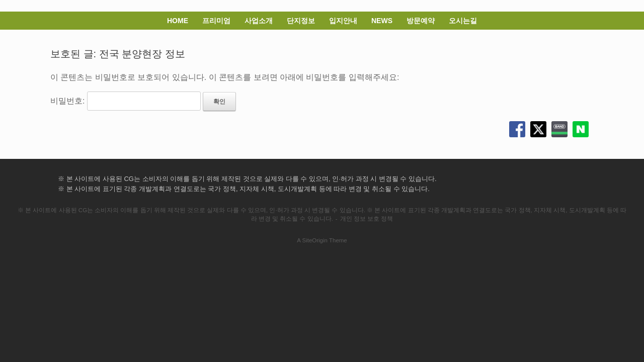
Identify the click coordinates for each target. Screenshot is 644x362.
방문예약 (421, 21)
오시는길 (463, 21)
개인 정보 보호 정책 (367, 219)
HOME (178, 21)
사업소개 (259, 21)
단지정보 (301, 21)
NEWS (382, 21)
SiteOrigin (315, 240)
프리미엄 (216, 21)
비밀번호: (126, 101)
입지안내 (343, 21)
